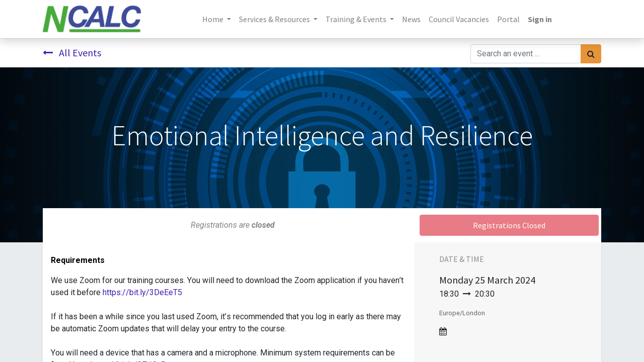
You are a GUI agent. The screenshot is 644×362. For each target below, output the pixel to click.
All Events (72, 53)
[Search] (591, 54)
